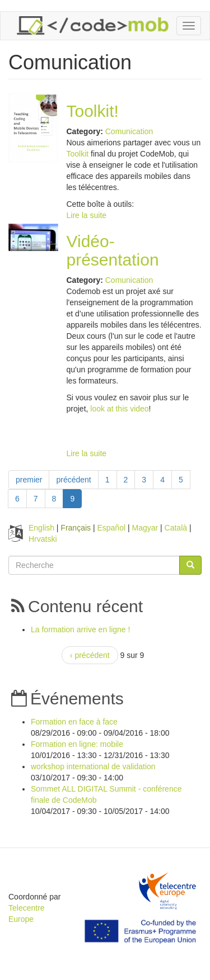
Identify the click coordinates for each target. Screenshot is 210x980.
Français (76, 528)
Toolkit (78, 154)
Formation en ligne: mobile (77, 744)
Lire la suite (87, 215)
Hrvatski (43, 539)
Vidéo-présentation (113, 250)
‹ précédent (90, 655)
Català (176, 528)
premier (29, 480)
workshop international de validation (93, 766)
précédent (73, 480)
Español (111, 528)
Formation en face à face (74, 722)
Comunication (129, 131)
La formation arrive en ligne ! (80, 629)
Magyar (145, 528)
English (41, 528)
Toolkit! (93, 111)
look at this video (119, 409)
